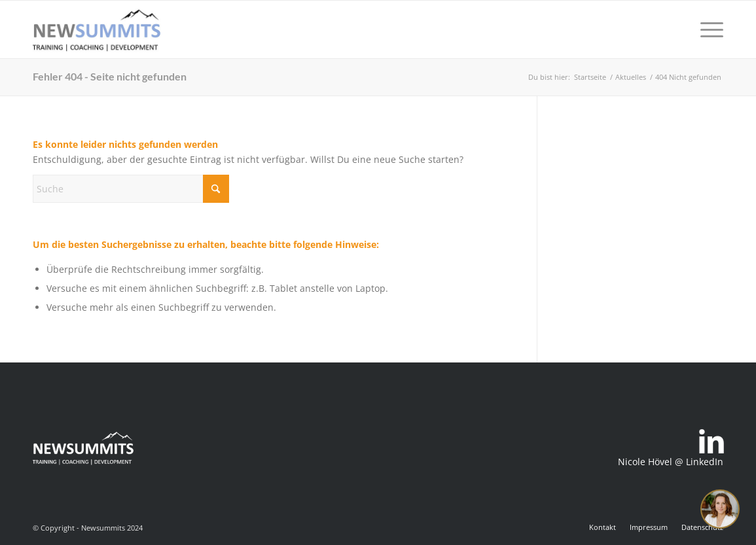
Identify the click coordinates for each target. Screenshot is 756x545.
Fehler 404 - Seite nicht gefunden (110, 76)
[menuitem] (708, 29)
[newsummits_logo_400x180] (97, 29)
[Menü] (708, 29)
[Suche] (131, 189)
